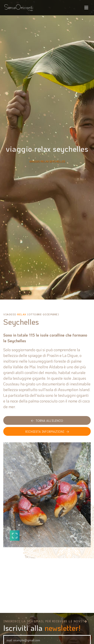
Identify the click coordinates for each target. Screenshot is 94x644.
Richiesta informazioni (47, 431)
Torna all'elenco (47, 421)
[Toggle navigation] (86, 8)
